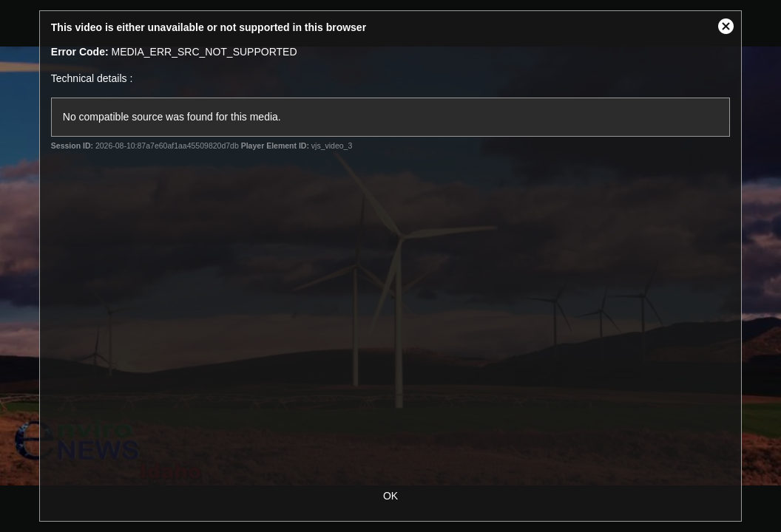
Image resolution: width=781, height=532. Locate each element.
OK (390, 496)
